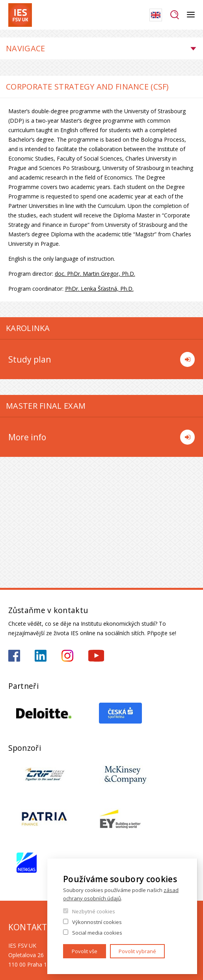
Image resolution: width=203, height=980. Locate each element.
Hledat (174, 15)
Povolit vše (85, 951)
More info (102, 437)
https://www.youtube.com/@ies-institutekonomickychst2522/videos (96, 656)
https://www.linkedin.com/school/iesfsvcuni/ (41, 656)
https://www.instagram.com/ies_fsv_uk (67, 656)
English (156, 15)
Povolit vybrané (137, 951)
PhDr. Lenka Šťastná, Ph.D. (99, 289)
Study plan (102, 359)
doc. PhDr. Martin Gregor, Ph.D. (95, 274)
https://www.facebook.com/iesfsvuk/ (14, 656)
